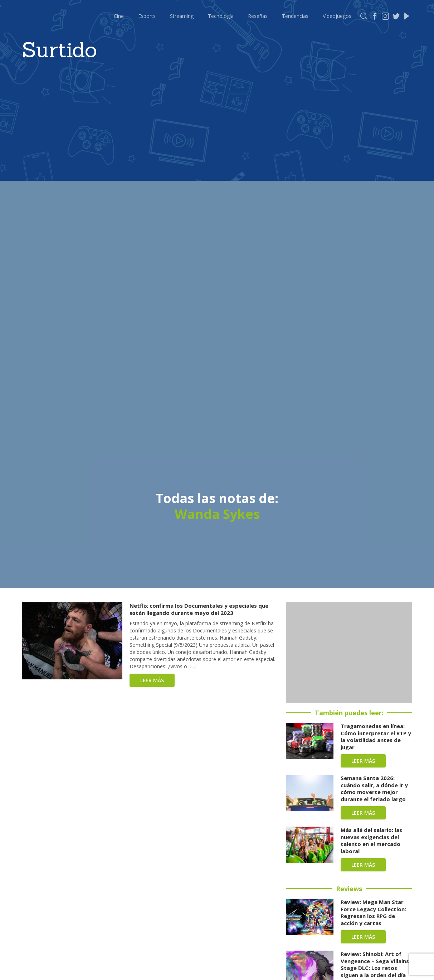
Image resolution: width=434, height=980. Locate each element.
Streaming (182, 16)
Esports (147, 16)
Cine (119, 16)
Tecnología (221, 16)
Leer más (152, 680)
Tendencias (295, 16)
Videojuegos (337, 16)
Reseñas (258, 16)
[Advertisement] (349, 652)
